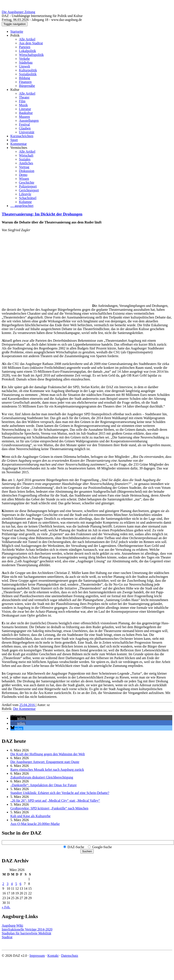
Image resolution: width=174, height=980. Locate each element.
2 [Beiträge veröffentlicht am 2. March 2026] (3, 884)
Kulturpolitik (28, 70)
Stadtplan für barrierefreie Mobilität (26, 933)
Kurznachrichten (22, 136)
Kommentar (19, 144)
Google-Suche (102, 847)
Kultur (15, 90)
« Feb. (6, 907)
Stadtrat (7, 937)
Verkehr (24, 59)
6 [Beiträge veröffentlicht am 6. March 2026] (20, 884)
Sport (14, 140)
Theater (24, 97)
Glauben (25, 128)
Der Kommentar (24, 709)
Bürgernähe (27, 86)
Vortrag (24, 167)
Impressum (37, 956)
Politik (15, 35)
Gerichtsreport (29, 190)
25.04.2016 (28, 705)
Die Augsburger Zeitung (18, 12)
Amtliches (26, 163)
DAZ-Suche (76, 847)
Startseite (17, 32)
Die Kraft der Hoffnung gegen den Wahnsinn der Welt (48, 754)
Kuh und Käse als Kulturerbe (30, 816)
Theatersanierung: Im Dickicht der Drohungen (42, 214)
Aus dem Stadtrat (31, 43)
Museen (24, 117)
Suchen (87, 851)
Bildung (25, 78)
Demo (23, 175)
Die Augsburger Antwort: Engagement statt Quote (45, 762)
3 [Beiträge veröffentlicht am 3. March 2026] (8, 884)
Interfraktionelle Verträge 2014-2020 (27, 929)
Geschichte (27, 182)
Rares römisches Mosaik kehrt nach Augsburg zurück (47, 770)
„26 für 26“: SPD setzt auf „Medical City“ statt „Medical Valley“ (55, 801)
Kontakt (53, 956)
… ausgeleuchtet (22, 206)
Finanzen (25, 82)
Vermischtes (19, 148)
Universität (27, 132)
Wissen (24, 179)
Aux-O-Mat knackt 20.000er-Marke (35, 824)
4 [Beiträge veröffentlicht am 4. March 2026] (12, 884)
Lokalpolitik (27, 51)
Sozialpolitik (28, 74)
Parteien (25, 47)
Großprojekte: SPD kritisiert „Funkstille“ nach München (49, 808)
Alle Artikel (27, 39)
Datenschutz (70, 956)
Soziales (25, 159)
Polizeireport (28, 186)
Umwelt (25, 66)
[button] (18, 718)
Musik (23, 105)
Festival (24, 124)
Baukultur (26, 113)
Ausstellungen (29, 121)
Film (22, 101)
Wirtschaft (26, 155)
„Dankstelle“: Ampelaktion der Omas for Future (43, 785)
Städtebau (26, 62)
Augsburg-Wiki (12, 925)
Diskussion (27, 171)
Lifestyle (25, 194)
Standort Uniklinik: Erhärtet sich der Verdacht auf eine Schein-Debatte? (60, 793)
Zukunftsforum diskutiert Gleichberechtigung (42, 777)
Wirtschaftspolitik (31, 55)
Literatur (25, 109)
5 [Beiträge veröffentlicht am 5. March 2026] (16, 884)
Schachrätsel (28, 198)
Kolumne (25, 202)
